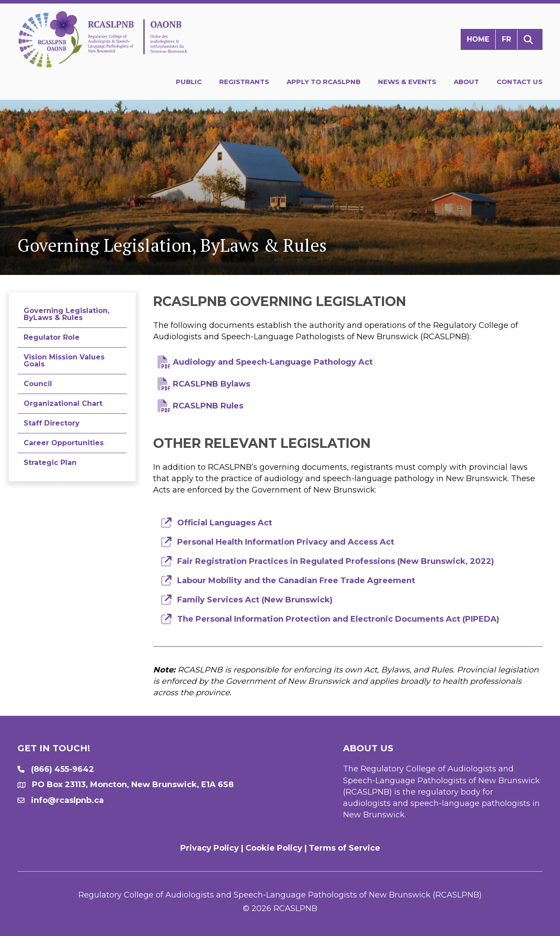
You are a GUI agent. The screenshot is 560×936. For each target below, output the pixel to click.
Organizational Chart (63, 403)
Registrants (244, 82)
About (466, 82)
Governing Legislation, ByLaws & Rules (66, 314)
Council (38, 384)
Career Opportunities (64, 443)
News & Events (407, 82)
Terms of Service (345, 848)
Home (478, 39)
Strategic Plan (50, 463)
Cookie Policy (274, 848)
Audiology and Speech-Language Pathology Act (273, 362)
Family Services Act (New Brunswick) (255, 600)
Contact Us (520, 82)
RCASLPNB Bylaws (212, 384)
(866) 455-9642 (63, 769)
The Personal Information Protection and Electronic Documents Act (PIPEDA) (338, 619)
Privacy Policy (210, 848)
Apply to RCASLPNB (324, 82)
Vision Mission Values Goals (64, 361)
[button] (530, 40)
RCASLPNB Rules (208, 406)
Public (189, 82)
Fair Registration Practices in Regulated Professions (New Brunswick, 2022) (336, 561)
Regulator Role (52, 337)
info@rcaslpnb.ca (67, 800)
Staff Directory (52, 423)
